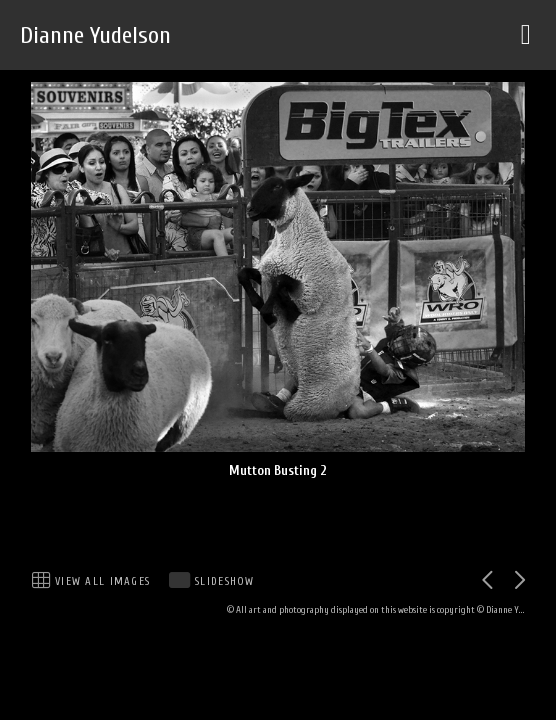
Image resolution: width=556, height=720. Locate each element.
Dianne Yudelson (95, 35)
